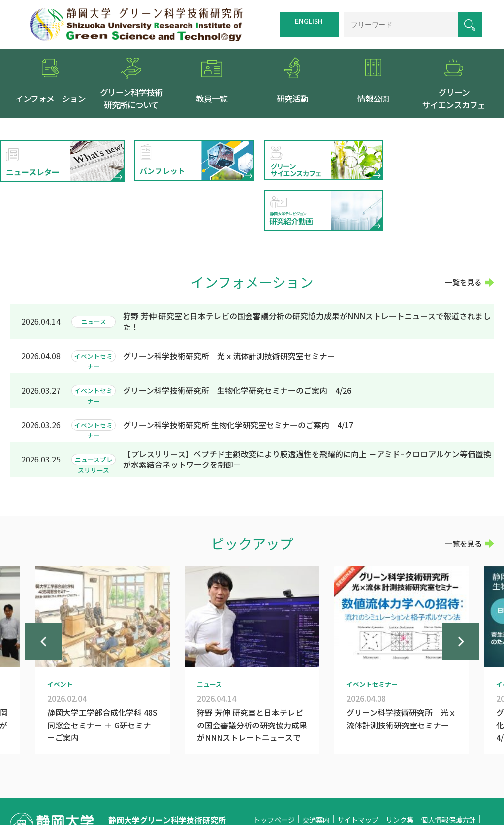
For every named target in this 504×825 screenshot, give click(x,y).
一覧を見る (463, 232)
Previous (43, 599)
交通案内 (316, 770)
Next (461, 599)
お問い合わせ (274, 783)
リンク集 (400, 770)
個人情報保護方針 (448, 770)
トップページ (274, 770)
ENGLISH (309, 21)
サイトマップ (358, 770)
